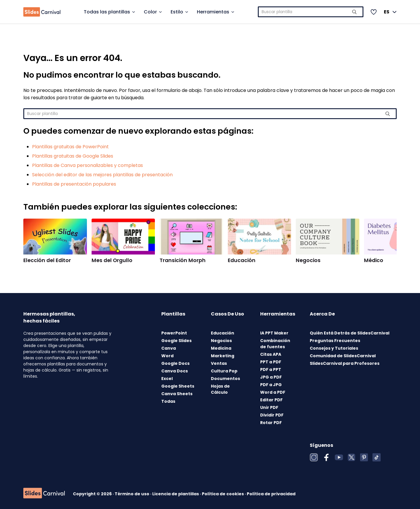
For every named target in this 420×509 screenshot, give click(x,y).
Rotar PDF (271, 423)
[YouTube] (339, 457)
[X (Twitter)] (351, 457)
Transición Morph (183, 260)
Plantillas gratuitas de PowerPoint (70, 147)
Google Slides (176, 341)
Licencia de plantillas (176, 494)
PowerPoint (174, 333)
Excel (167, 379)
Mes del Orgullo (112, 260)
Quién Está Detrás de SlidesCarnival (350, 333)
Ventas (219, 363)
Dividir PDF (272, 415)
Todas (168, 401)
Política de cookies (223, 494)
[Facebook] (326, 457)
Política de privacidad (271, 494)
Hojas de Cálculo (220, 389)
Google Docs (175, 363)
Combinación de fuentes (275, 344)
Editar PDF (271, 400)
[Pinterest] (364, 457)
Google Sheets (178, 386)
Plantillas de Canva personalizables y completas (87, 165)
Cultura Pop (224, 371)
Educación (242, 260)
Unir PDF (269, 407)
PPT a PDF (271, 362)
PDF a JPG (271, 385)
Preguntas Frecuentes (335, 341)
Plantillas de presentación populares (74, 184)
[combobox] (311, 12)
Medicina (221, 348)
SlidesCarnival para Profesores (345, 363)
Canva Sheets (177, 394)
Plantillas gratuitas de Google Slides (73, 156)
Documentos (225, 379)
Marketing (223, 356)
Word (167, 356)
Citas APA (271, 354)
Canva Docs (175, 371)
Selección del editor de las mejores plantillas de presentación (102, 175)
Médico (374, 260)
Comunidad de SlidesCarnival (343, 356)
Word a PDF (273, 392)
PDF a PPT (271, 369)
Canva (169, 348)
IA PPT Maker (274, 333)
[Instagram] (314, 457)
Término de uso (132, 494)
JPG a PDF (271, 377)
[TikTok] (377, 457)
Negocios (308, 260)
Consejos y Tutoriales (334, 348)
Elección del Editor (47, 260)
